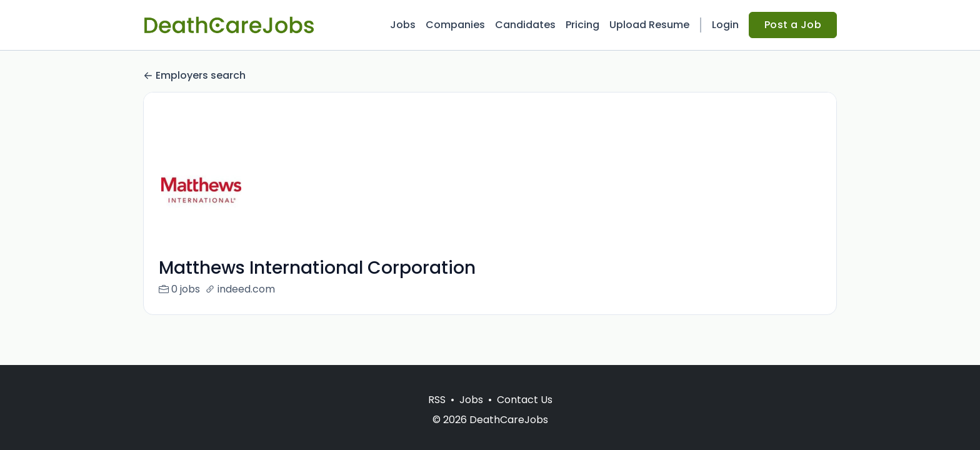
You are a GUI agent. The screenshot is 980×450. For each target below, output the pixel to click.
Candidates (525, 25)
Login (725, 25)
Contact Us (525, 400)
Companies (455, 25)
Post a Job (793, 25)
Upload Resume (649, 25)
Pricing (582, 25)
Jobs (403, 25)
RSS (437, 400)
